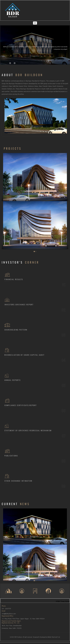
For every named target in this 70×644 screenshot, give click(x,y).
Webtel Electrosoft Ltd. (54, 637)
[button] (10, 63)
